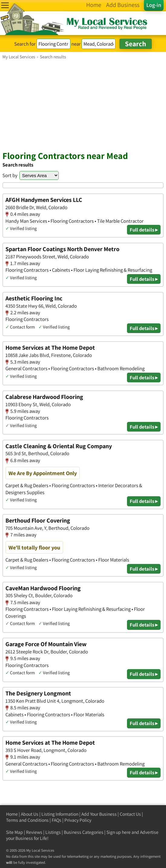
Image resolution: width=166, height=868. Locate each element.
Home (12, 814)
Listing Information (60, 814)
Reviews (34, 832)
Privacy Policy (78, 820)
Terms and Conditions (27, 820)
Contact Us (130, 814)
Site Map (15, 832)
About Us (30, 814)
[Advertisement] (83, 105)
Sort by (10, 175)
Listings (53, 832)
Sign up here (119, 832)
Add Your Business (99, 814)
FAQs (57, 820)
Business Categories (84, 832)
